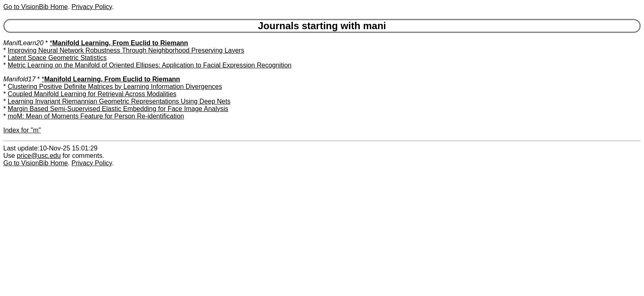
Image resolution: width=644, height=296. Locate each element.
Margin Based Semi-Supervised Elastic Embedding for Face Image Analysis (118, 109)
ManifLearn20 (23, 43)
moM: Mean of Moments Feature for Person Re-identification (96, 116)
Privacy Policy (92, 7)
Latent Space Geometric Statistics (57, 58)
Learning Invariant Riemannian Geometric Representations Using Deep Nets (119, 101)
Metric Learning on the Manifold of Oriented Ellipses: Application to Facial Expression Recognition (150, 65)
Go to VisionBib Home (36, 7)
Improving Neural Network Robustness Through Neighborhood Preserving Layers (126, 50)
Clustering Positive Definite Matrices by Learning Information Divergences (115, 87)
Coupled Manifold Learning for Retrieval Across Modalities (92, 94)
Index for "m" (22, 130)
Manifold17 (19, 79)
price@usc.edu (39, 156)
